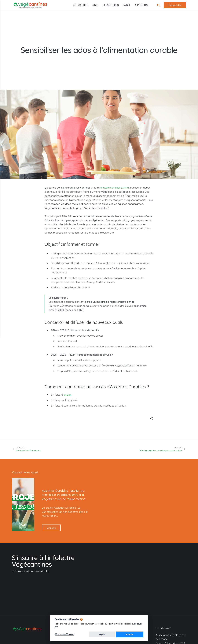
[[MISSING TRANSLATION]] (151, 419)
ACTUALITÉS (81, 5)
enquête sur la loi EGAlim (115, 188)
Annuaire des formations (30, 449)
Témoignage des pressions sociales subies (159, 449)
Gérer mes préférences (64, 635)
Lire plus (51, 529)
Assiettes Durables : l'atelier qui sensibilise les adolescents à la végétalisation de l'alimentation (66, 495)
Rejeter (123, 635)
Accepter (137, 635)
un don (68, 395)
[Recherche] (159, 5)
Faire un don (175, 5)
